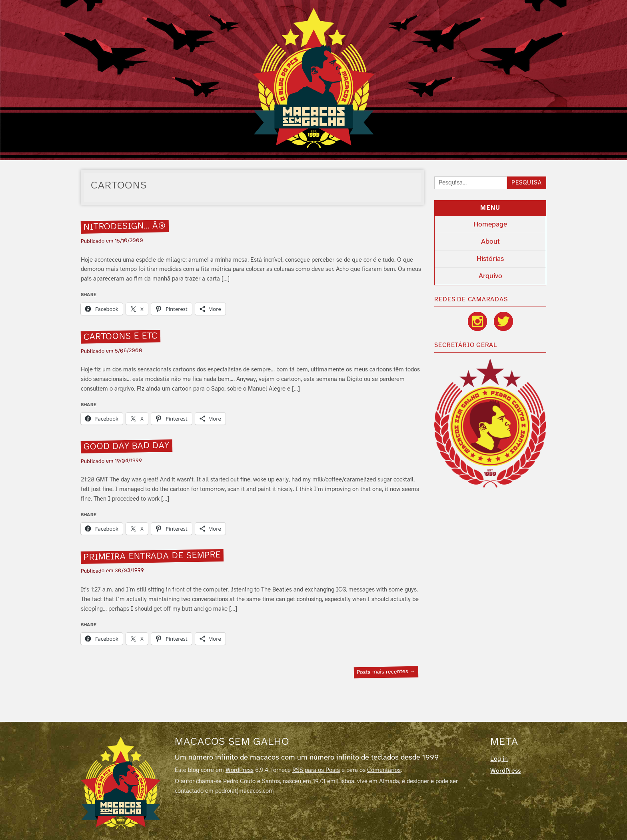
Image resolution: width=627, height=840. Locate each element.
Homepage (490, 225)
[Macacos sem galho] (121, 783)
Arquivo (490, 276)
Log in (499, 759)
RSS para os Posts (316, 770)
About (490, 242)
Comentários (384, 770)
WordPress (240, 770)
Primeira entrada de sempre (152, 556)
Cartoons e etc (120, 336)
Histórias (490, 259)
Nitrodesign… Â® (125, 227)
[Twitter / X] (503, 321)
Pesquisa (527, 183)
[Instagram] (477, 321)
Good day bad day (126, 447)
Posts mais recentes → (386, 672)
